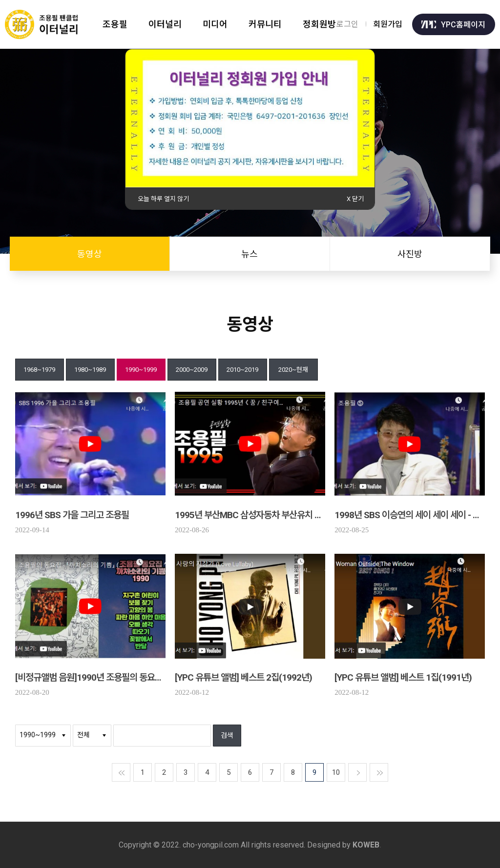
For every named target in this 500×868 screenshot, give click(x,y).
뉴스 (250, 254)
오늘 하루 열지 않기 (163, 199)
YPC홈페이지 (453, 24)
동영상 (90, 254)
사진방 (410, 254)
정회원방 (321, 24)
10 (336, 772)
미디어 (216, 24)
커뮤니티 (267, 24)
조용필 (115, 24)
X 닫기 (355, 199)
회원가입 (388, 24)
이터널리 (166, 24)
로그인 (347, 24)
